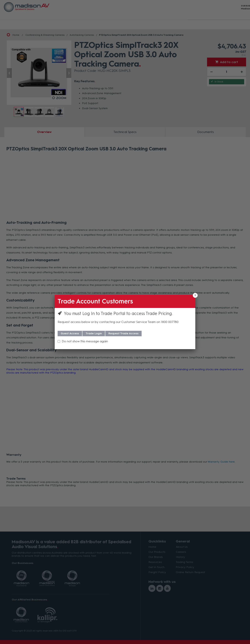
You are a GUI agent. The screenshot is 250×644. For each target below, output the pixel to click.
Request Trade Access (123, 333)
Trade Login (94, 333)
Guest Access (70, 333)
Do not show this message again (85, 341)
